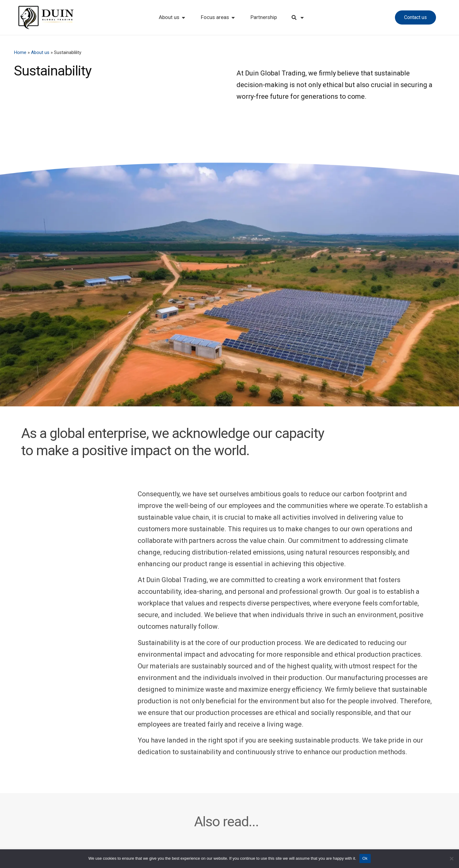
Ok (365, 858)
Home (20, 52)
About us (40, 52)
